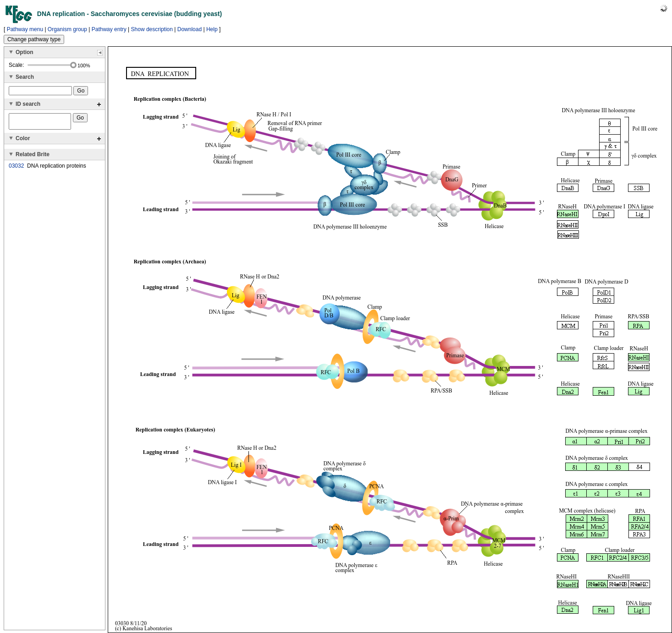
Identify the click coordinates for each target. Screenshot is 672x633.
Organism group (67, 29)
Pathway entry (109, 29)
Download (190, 29)
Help (212, 29)
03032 (16, 169)
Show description (152, 29)
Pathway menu (25, 29)
